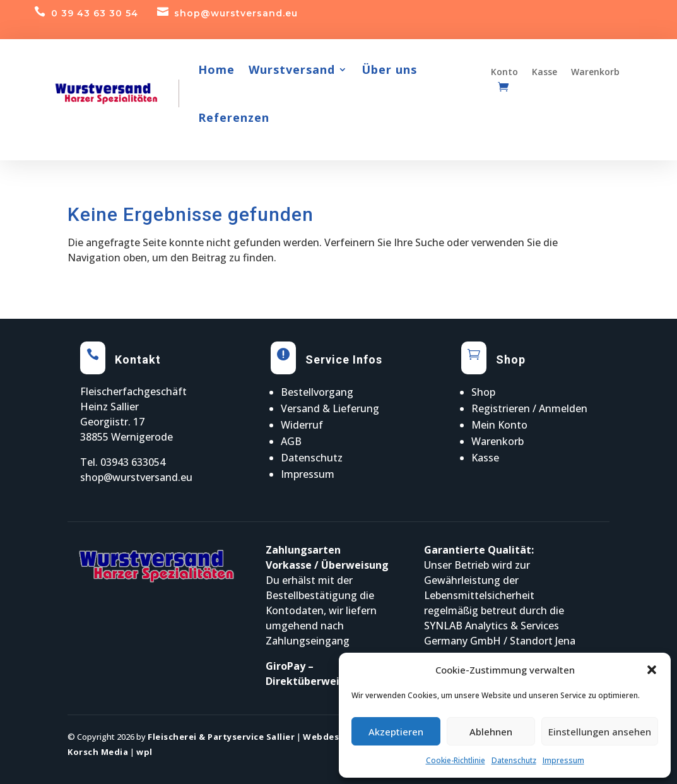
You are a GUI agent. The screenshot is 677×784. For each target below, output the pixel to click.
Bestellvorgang (317, 392)
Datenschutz (514, 760)
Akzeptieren (396, 732)
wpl (144, 752)
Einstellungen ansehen (600, 732)
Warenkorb (497, 441)
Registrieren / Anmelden (529, 408)
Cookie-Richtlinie (456, 760)
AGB (291, 441)
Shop (483, 392)
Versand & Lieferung (330, 408)
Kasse (485, 458)
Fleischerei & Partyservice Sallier (221, 737)
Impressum (563, 760)
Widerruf (302, 425)
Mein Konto (499, 425)
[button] (652, 670)
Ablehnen (491, 732)
